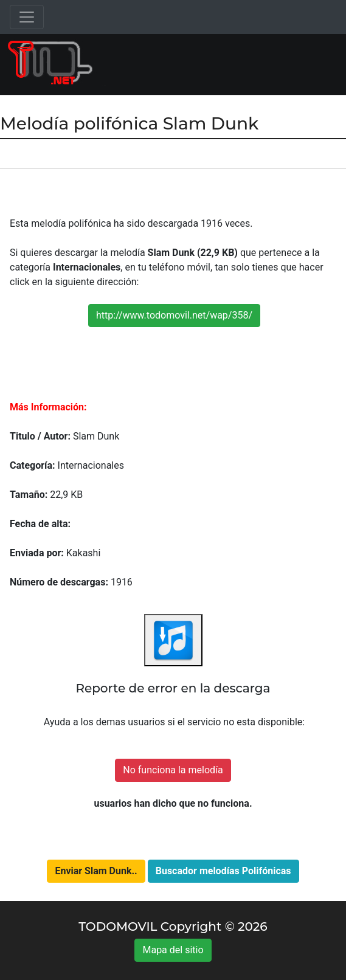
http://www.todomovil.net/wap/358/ (174, 315)
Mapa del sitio (173, 950)
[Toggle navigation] (27, 17)
